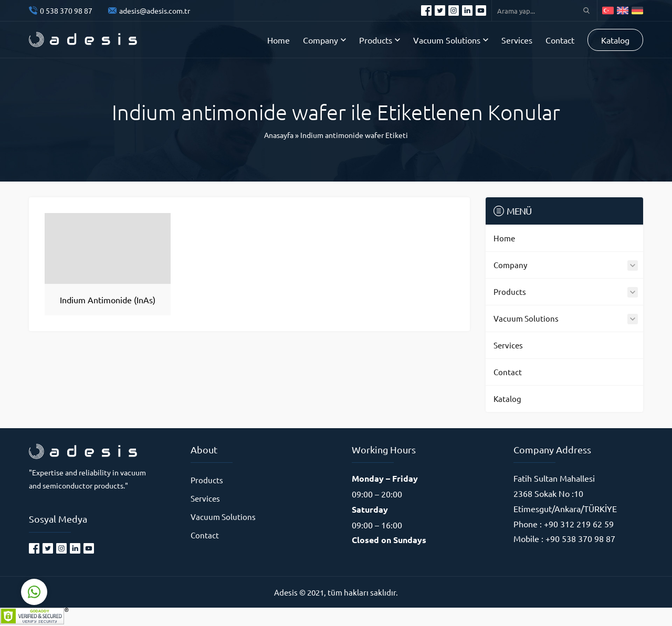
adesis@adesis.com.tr (155, 10)
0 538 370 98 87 (66, 10)
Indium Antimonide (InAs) (108, 300)
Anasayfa (279, 135)
